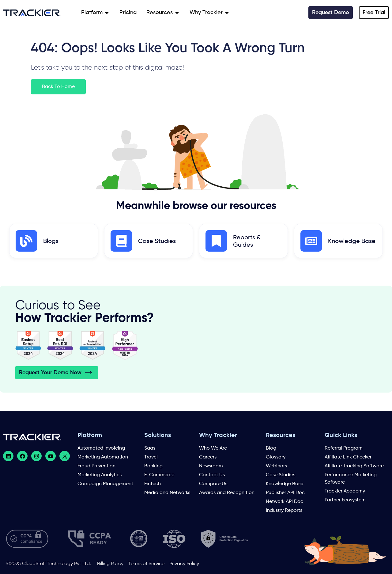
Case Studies (157, 241)
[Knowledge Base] (311, 241)
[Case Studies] (121, 241)
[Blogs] (26, 241)
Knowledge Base (352, 241)
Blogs (51, 241)
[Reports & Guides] (216, 241)
